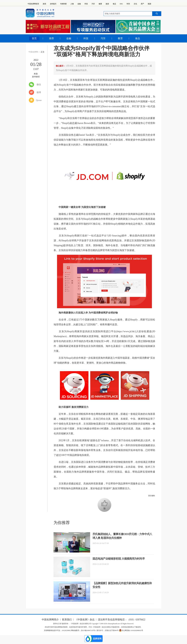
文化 (135, 4)
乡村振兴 (53, 4)
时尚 (128, 4)
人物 (72, 4)
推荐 (51, 38)
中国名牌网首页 (33, 4)
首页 (34, 38)
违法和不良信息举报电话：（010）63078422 (122, 620)
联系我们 (67, 620)
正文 (43, 52)
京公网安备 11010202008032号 (131, 630)
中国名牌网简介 (50, 620)
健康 (100, 4)
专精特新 (63, 4)
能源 (149, 4)
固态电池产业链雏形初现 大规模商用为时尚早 (119, 559)
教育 (120, 38)
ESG (121, 4)
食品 (114, 4)
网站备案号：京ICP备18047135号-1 (84, 630)
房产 (142, 4)
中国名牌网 (33, 52)
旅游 (107, 4)
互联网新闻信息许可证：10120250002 (58, 630)
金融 (79, 4)
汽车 (93, 4)
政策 (44, 4)
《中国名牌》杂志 (85, 620)
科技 (86, 4)
